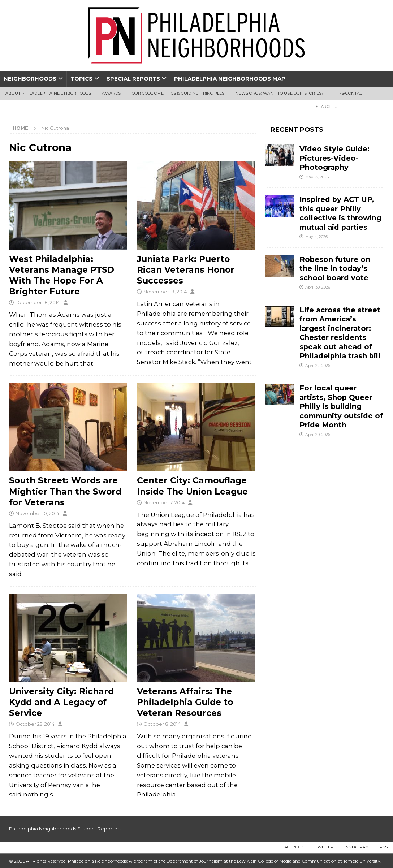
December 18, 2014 (38, 302)
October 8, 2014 (162, 724)
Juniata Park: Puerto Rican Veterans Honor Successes (186, 270)
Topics (81, 79)
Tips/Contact (350, 93)
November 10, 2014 (37, 513)
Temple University (362, 861)
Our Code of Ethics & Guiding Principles (178, 93)
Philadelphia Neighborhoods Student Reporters (65, 829)
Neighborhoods (30, 79)
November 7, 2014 (164, 502)
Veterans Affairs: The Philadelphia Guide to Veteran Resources (185, 702)
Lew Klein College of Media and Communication (287, 861)
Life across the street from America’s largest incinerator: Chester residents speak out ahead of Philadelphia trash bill (340, 333)
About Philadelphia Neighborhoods (48, 93)
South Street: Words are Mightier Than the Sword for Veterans (65, 491)
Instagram (357, 847)
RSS (384, 847)
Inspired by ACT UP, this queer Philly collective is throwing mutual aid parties (340, 213)
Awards (111, 93)
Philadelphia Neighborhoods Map (230, 79)
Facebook (293, 847)
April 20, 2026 (318, 435)
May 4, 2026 (316, 237)
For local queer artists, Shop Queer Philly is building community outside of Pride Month (341, 406)
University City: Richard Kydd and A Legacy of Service (61, 702)
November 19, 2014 (165, 292)
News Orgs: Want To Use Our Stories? (279, 93)
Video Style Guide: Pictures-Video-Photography (334, 158)
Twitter (324, 847)
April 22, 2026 (318, 366)
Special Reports (133, 79)
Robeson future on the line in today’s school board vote (335, 269)
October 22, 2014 (35, 724)
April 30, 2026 (318, 287)
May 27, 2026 (317, 177)
